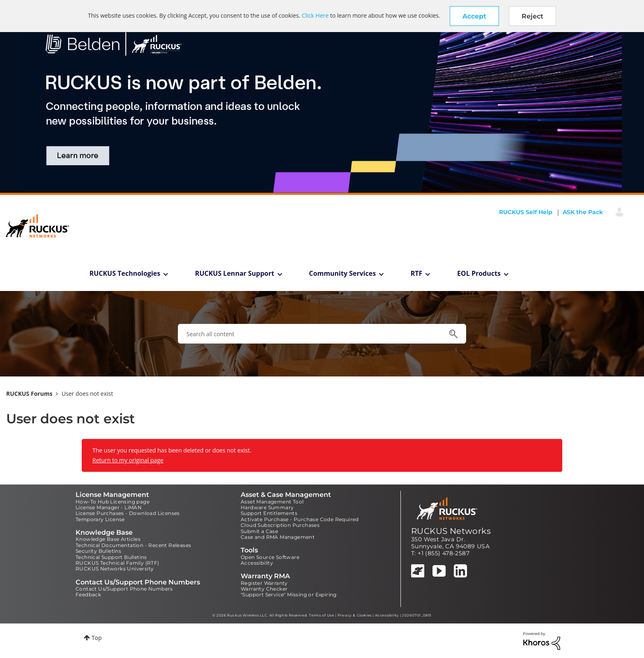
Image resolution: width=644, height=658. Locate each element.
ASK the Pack (583, 212)
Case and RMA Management (278, 537)
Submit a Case (259, 531)
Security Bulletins (98, 551)
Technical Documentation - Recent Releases (133, 545)
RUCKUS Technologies (125, 273)
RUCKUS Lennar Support (235, 273)
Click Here (315, 15)
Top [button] (97, 638)
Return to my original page (128, 460)
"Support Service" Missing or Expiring (289, 595)
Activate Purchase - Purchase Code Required (300, 519)
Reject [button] (532, 16)
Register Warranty (264, 583)
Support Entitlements (269, 513)
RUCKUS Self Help (526, 212)
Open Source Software (270, 557)
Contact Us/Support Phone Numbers (124, 589)
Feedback (88, 595)
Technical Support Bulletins (111, 557)
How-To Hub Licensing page (113, 502)
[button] (474, 16)
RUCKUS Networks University (115, 569)
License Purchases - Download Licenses (128, 513)
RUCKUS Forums (29, 394)
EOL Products (479, 273)
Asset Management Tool (272, 502)
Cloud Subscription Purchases (280, 525)
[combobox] (322, 334)
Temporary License (100, 519)
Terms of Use (321, 615)
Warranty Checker (264, 589)
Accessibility (257, 563)
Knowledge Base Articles (108, 539)
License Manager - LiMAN (109, 507)
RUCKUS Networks (451, 531)
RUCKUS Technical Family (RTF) (117, 563)
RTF (417, 273)
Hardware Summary (267, 507)
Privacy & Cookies (355, 615)
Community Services (342, 273)
